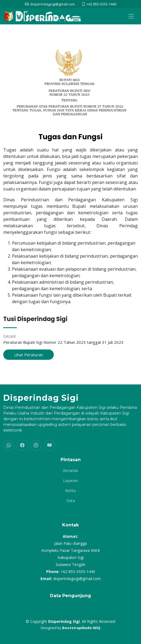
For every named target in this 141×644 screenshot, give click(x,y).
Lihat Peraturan (29, 355)
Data (71, 501)
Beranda (70, 471)
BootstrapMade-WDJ (81, 628)
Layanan (70, 481)
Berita (70, 491)
